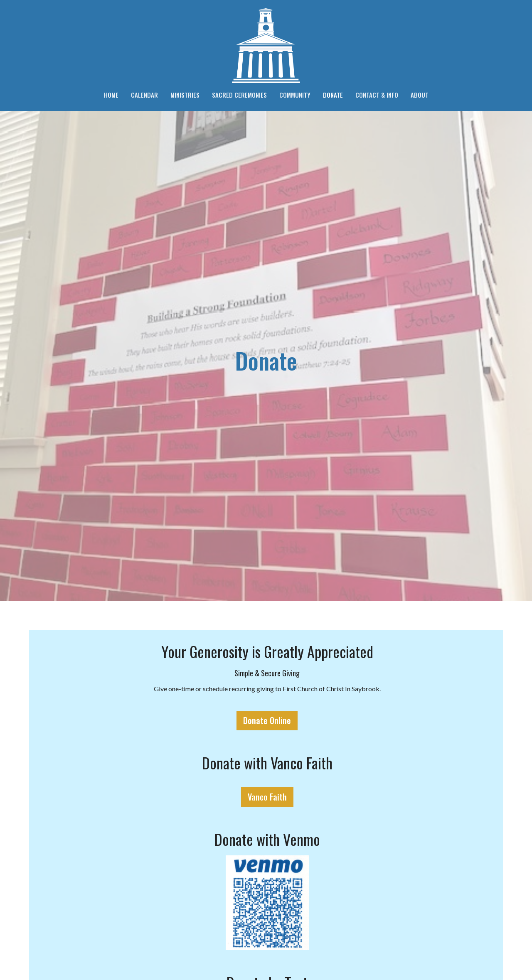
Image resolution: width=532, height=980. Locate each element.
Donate (333, 95)
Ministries (185, 95)
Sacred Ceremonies (239, 95)
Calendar (144, 95)
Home (111, 95)
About (420, 95)
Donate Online (267, 720)
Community (295, 95)
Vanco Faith (267, 797)
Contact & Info (377, 95)
